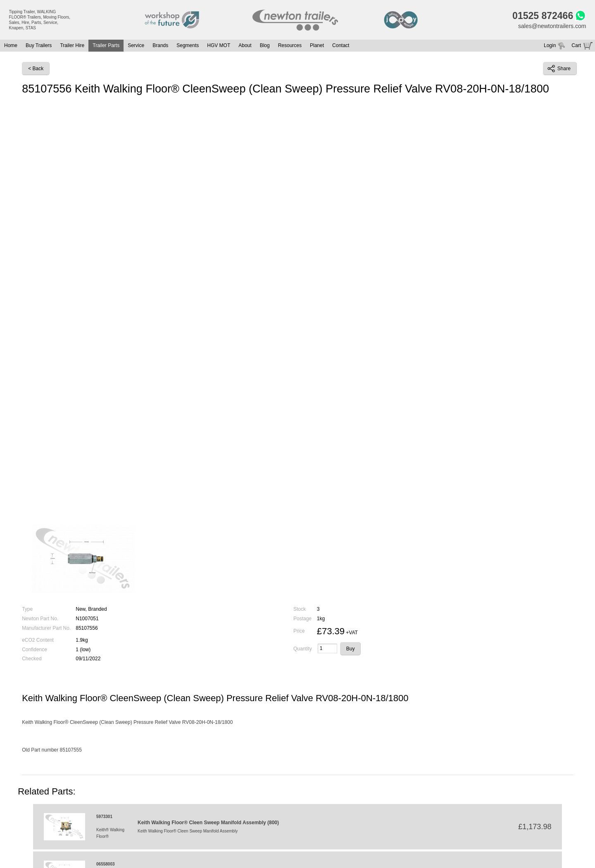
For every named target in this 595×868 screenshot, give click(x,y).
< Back (36, 69)
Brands (160, 45)
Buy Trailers (39, 45)
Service (136, 45)
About (245, 45)
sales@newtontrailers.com (552, 26)
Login (550, 45)
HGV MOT (219, 45)
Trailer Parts (106, 45)
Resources (290, 45)
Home (11, 45)
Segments (188, 45)
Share (559, 69)
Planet (317, 45)
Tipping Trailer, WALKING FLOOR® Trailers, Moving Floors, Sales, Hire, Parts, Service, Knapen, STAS (40, 20)
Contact (341, 45)
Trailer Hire (72, 45)
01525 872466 (543, 16)
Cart (576, 45)
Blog (265, 45)
